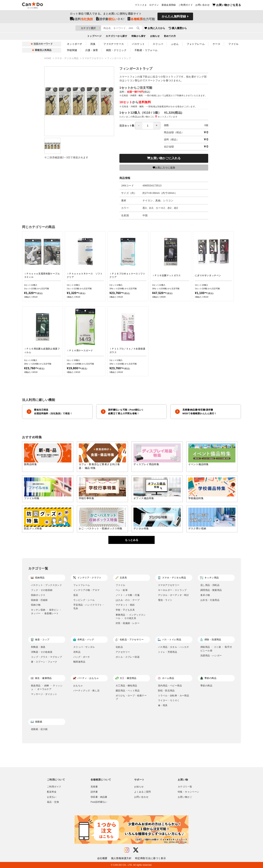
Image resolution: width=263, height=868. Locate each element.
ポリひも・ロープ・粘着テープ (131, 697)
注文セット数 (140, 126)
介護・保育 (92, 50)
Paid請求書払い (99, 802)
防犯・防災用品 (166, 691)
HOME (48, 58)
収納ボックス (38, 595)
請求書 (94, 792)
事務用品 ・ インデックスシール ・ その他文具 (131, 617)
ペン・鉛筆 (122, 590)
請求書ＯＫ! (110, 20)
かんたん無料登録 (174, 17)
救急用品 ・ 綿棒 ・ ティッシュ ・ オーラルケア (47, 687)
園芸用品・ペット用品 (128, 691)
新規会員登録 (169, 6)
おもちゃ (78, 686)
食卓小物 (205, 595)
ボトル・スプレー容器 (128, 657)
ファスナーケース (114, 44)
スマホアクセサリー (93, 58)
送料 (81, 20)
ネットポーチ (75, 44)
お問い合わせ (202, 6)
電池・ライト (165, 600)
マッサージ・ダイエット (44, 694)
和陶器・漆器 (38, 647)
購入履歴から (198, 28)
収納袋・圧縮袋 (39, 600)
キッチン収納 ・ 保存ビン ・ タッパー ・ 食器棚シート (46, 612)
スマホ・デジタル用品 (67, 58)
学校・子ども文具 (125, 610)
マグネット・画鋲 (125, 605)
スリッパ (158, 44)
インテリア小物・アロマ (86, 590)
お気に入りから (175, 28)
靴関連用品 (79, 662)
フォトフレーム (196, 44)
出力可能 (141, 20)
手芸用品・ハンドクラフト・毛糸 (89, 607)
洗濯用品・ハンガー (211, 656)
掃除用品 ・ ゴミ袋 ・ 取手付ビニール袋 (216, 649)
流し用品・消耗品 (210, 585)
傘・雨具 (163, 705)
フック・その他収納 (42, 590)
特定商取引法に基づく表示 (150, 858)
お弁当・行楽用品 (210, 600)
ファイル (233, 44)
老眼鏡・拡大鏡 (39, 729)
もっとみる (132, 540)
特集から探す (139, 37)
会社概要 (102, 858)
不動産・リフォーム (146, 50)
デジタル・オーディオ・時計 (173, 595)
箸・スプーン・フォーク (44, 662)
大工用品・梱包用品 (126, 686)
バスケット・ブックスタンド (46, 585)
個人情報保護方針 (121, 858)
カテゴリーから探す (116, 37)
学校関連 (72, 50)
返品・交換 (53, 802)
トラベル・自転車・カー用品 (173, 696)
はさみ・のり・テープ (128, 600)
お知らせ (155, 37)
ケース (216, 44)
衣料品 (77, 652)
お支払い (52, 797)
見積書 (94, 787)
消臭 (93, 44)
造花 (76, 595)
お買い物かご (185, 797)
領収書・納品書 (99, 797)
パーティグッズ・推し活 (86, 691)
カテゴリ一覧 (185, 787)
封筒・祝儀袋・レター (128, 623)
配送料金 (52, 792)
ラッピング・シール (84, 600)
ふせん (175, 44)
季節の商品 (206, 686)
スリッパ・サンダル (84, 647)
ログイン (154, 6)
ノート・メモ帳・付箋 (128, 595)
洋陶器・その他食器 (42, 652)
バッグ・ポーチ (82, 657)
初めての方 (170, 37)
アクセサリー (123, 652)
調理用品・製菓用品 (211, 590)
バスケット (138, 44)
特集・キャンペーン (188, 792)
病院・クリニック (116, 50)
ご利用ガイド (186, 6)
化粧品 (119, 647)
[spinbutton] (148, 126)
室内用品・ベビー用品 (170, 686)
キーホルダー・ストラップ (172, 590)
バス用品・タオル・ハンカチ (173, 647)
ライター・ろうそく (169, 700)
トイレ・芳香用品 (168, 652)
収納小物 (36, 605)
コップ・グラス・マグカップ (46, 657)
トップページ (94, 37)
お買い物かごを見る (227, 5)
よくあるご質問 (143, 792)
